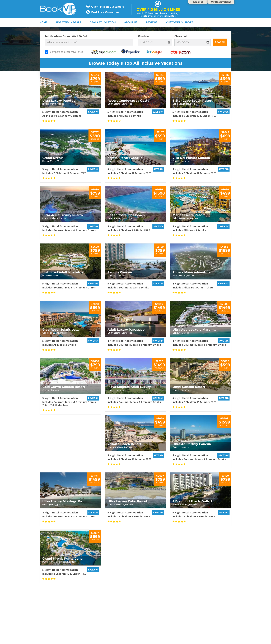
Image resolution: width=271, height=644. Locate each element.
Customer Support (180, 22)
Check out (181, 36)
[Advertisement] (135, 621)
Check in (143, 36)
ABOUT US (131, 22)
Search (220, 42)
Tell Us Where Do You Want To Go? (66, 36)
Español (198, 2)
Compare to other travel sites (64, 52)
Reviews (152, 22)
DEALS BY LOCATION (103, 22)
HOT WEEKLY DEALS (69, 22)
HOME (43, 22)
